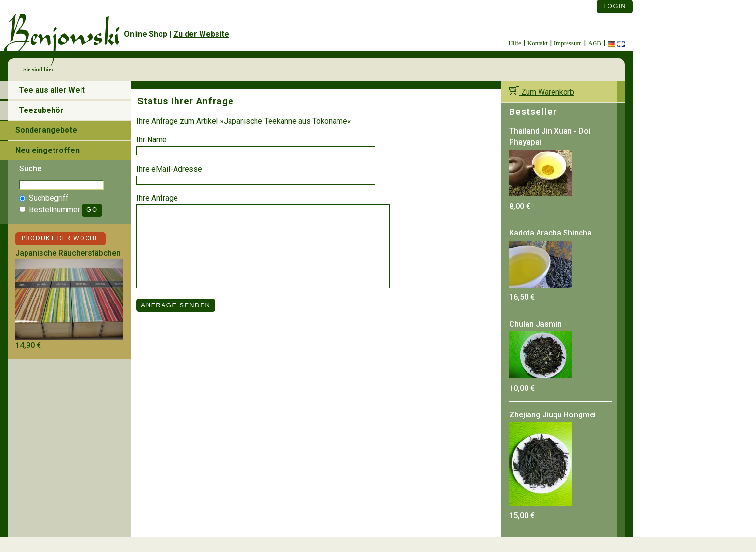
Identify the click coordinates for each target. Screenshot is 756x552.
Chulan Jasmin (535, 324)
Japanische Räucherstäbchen (68, 253)
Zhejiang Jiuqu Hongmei (553, 415)
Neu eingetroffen (47, 150)
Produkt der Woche (61, 238)
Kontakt (538, 43)
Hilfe (515, 43)
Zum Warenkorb (542, 92)
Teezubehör (41, 110)
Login (615, 6)
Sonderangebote (46, 130)
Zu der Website (201, 34)
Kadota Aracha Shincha (550, 233)
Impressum (568, 43)
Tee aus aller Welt (52, 90)
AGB (595, 43)
